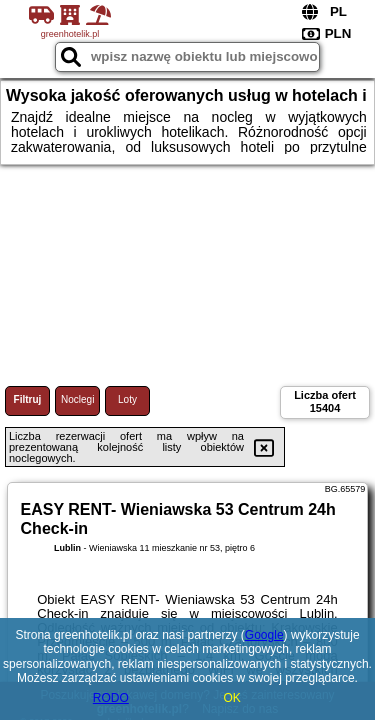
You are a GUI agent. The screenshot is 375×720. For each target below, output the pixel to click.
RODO (111, 698)
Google (264, 635)
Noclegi (77, 399)
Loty (127, 399)
